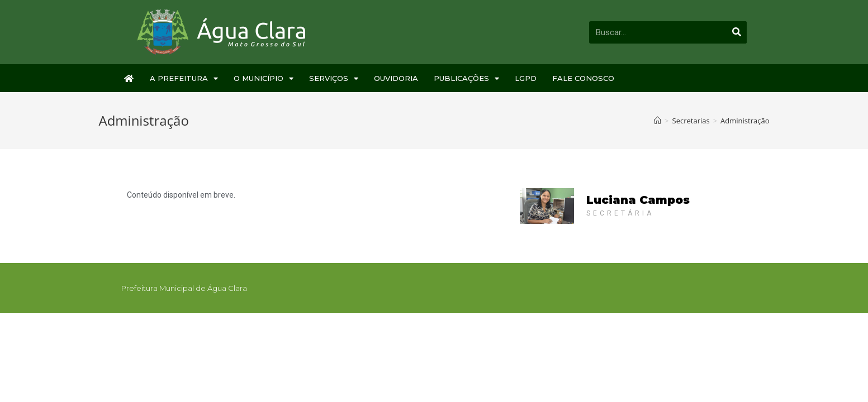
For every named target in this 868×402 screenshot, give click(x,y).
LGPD (526, 78)
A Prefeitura (184, 78)
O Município (264, 78)
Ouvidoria (396, 78)
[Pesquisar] (737, 32)
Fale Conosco (583, 78)
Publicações (466, 78)
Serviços (334, 78)
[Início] (658, 121)
